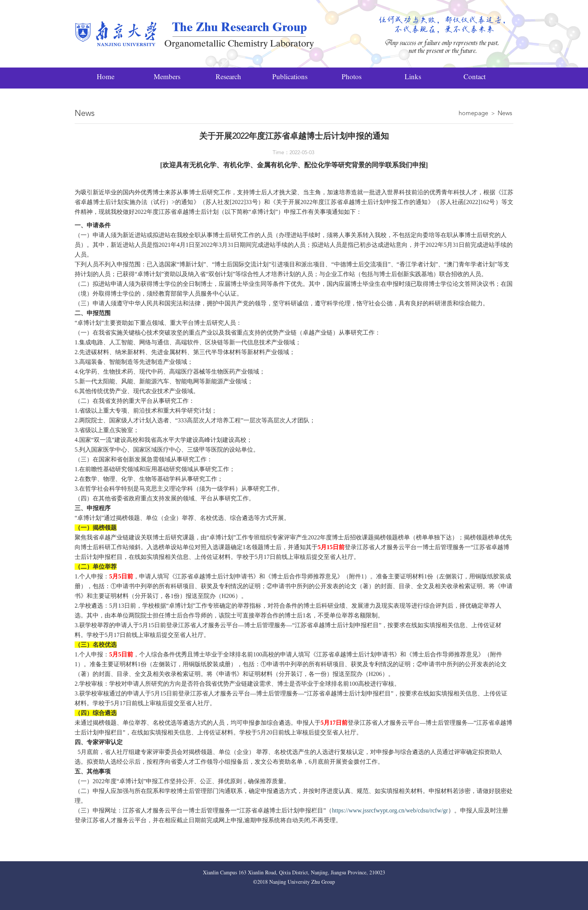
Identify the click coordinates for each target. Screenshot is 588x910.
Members (167, 78)
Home (106, 78)
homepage (473, 114)
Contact (475, 78)
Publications (290, 78)
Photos (352, 78)
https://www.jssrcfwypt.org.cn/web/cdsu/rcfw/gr (390, 810)
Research (228, 78)
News (505, 114)
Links (413, 78)
